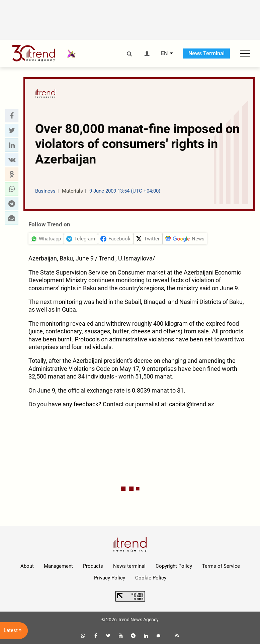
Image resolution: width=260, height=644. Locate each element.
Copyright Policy (174, 566)
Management (58, 566)
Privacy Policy (110, 578)
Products (93, 566)
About (27, 566)
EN (164, 53)
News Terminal (206, 53)
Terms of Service (221, 566)
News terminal (129, 566)
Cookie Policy (151, 578)
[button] (12, 116)
